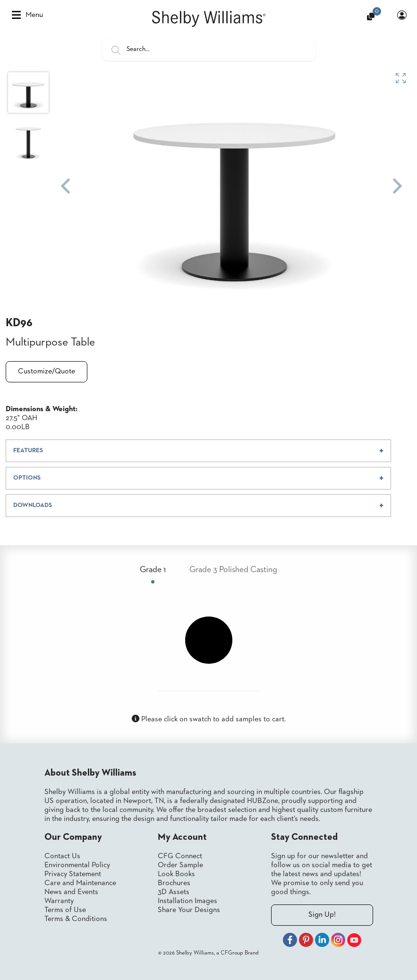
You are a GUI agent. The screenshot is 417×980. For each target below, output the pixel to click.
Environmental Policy (77, 865)
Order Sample (180, 865)
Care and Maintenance (80, 883)
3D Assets (174, 892)
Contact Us (62, 856)
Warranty (59, 901)
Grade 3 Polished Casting (233, 570)
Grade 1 (153, 570)
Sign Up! (322, 915)
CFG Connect (180, 856)
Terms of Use (65, 910)
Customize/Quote (47, 372)
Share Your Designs (189, 910)
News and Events (71, 892)
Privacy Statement (73, 874)
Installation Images (187, 901)
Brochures (174, 883)
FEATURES (28, 451)
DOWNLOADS (33, 505)
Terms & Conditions (76, 919)
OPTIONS (27, 478)
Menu (27, 15)
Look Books (176, 874)
